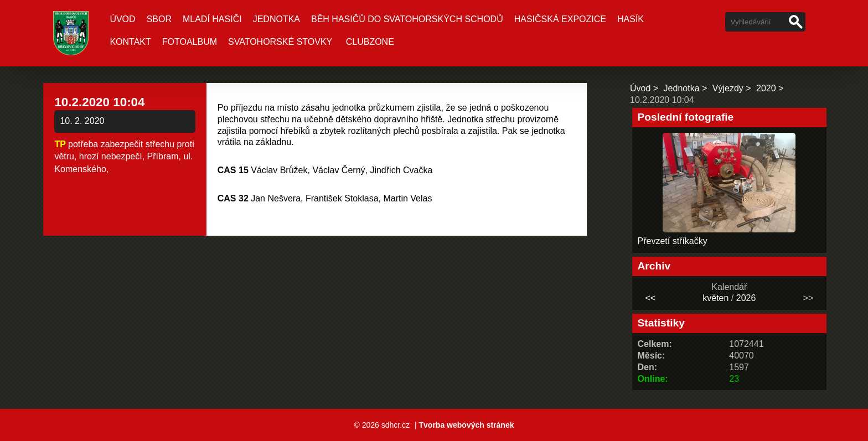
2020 (766, 88)
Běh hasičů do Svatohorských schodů (407, 19)
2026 (746, 298)
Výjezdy (728, 88)
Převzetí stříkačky (673, 241)
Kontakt (130, 42)
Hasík (631, 19)
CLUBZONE (370, 42)
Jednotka (277, 19)
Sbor (159, 19)
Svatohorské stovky (280, 42)
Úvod (122, 19)
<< (650, 298)
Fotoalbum (190, 42)
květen (715, 298)
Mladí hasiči (212, 19)
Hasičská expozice (560, 19)
